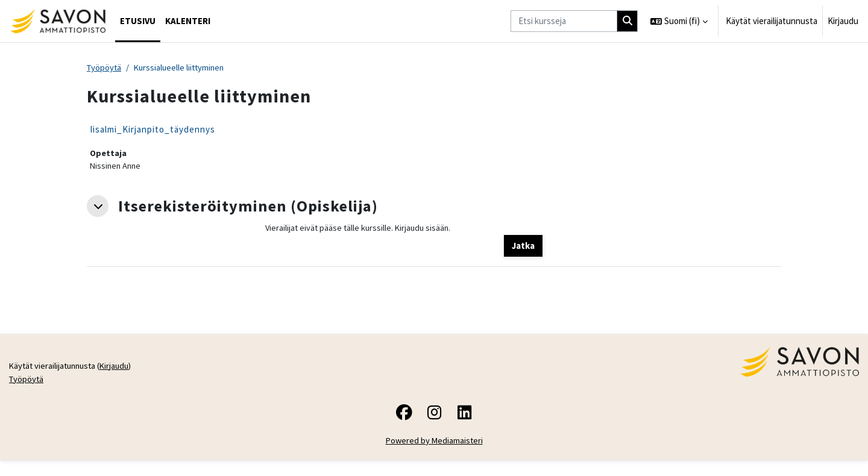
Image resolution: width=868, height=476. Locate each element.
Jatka (523, 247)
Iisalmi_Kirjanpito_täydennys (153, 130)
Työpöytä (105, 68)
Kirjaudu (843, 21)
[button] (679, 21)
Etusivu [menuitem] (138, 21)
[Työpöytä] (58, 21)
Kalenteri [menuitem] (188, 21)
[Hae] (627, 21)
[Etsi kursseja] (564, 21)
